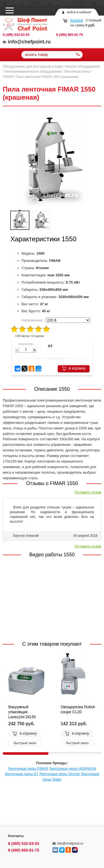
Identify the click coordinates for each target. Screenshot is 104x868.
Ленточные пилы (77, 72)
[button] (34, 350)
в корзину (74, 368)
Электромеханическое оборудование (33, 72)
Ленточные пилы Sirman (60, 774)
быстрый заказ (25, 743)
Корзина (77, 20)
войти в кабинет (79, 12)
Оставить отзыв (88, 492)
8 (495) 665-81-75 (70, 35)
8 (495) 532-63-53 (16, 35)
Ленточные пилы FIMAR (28, 769)
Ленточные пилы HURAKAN (73, 769)
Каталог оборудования (82, 67)
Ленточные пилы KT (21, 774)
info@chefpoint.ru (27, 42)
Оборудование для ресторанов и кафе (33, 67)
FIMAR (8, 77)
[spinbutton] (26, 349)
